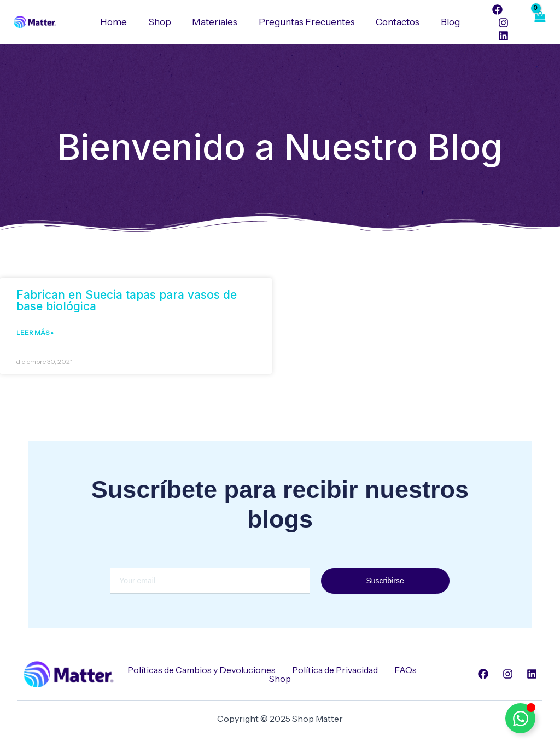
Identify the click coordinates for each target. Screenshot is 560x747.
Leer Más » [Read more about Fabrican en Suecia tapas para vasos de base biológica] (35, 333)
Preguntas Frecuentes (306, 22)
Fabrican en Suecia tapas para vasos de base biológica (127, 300)
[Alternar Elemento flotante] (520, 718)
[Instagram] (496, 23)
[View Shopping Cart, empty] (539, 22)
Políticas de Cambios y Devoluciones (202, 670)
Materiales (216, 22)
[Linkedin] (496, 36)
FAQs (406, 670)
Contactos (394, 22)
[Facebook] (490, 10)
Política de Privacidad (335, 670)
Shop (164, 22)
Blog (444, 22)
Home (120, 22)
